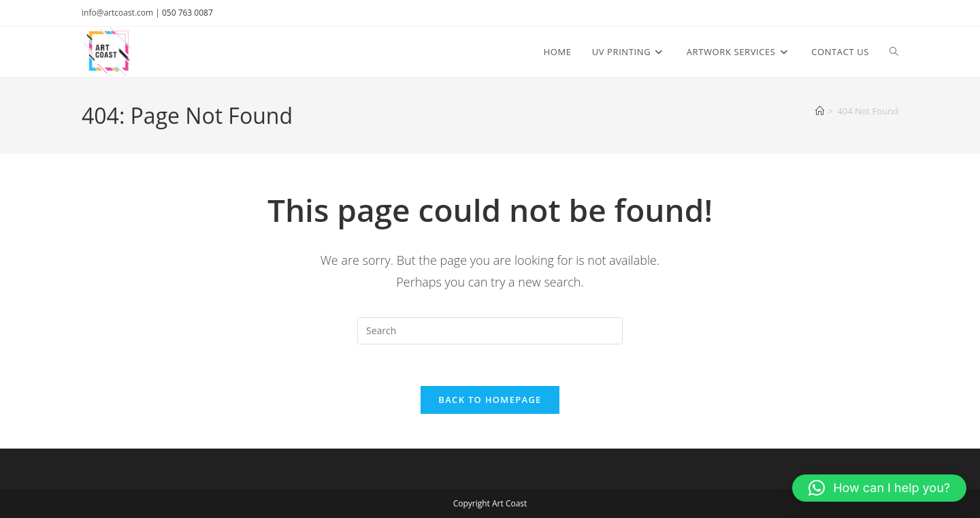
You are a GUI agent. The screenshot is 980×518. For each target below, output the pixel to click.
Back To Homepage (490, 400)
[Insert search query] (490, 331)
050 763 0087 (187, 13)
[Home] (820, 111)
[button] (879, 488)
